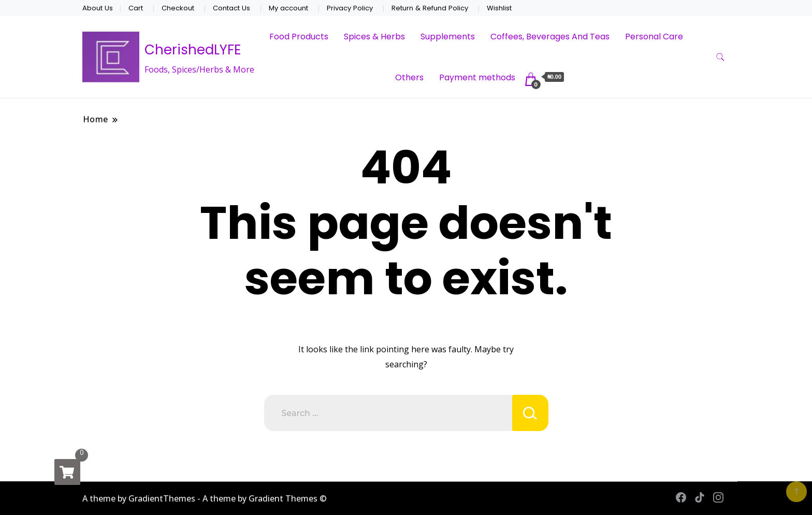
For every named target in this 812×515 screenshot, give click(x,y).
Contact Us (231, 8)
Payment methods (477, 77)
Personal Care (654, 37)
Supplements (448, 37)
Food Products (299, 37)
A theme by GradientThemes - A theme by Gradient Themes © (205, 498)
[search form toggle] (720, 57)
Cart (136, 8)
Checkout (178, 8)
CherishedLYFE (193, 50)
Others (409, 77)
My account (288, 8)
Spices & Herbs (374, 37)
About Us (98, 8)
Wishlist (499, 8)
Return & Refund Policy (430, 8)
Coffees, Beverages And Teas (550, 37)
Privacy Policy (350, 8)
